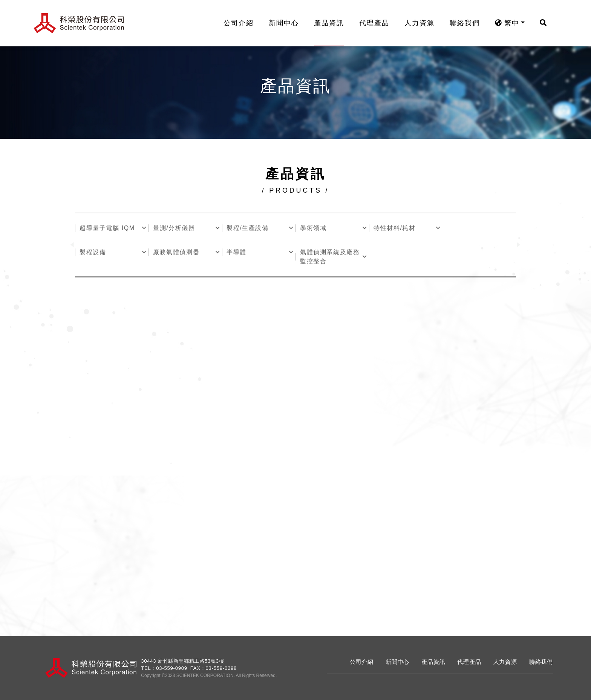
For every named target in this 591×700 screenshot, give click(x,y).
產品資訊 (334, 23)
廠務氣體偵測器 (176, 253)
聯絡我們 (470, 23)
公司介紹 (243, 23)
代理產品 (379, 23)
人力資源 (424, 23)
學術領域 (313, 229)
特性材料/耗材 (395, 229)
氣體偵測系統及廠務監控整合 (330, 258)
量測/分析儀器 (174, 229)
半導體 (237, 253)
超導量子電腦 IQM (107, 229)
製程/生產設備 (248, 229)
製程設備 (93, 253)
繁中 (512, 23)
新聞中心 (289, 23)
